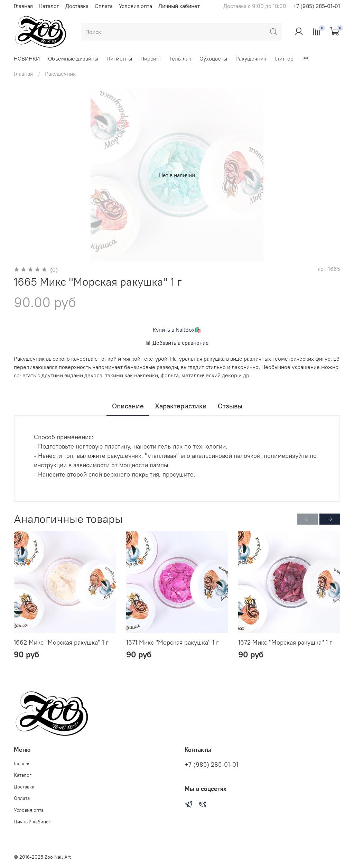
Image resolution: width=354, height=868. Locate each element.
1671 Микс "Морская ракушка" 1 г (173, 642)
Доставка (77, 6)
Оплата (104, 6)
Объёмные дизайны (73, 58)
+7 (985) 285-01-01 (317, 6)
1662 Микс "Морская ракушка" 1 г (61, 642)
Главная (23, 6)
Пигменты (119, 58)
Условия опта (136, 6)
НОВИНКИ (27, 58)
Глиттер (284, 58)
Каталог (49, 6)
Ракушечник (251, 58)
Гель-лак (181, 58)
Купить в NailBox (174, 330)
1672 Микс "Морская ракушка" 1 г (285, 642)
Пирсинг (151, 58)
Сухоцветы (213, 58)
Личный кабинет (179, 6)
